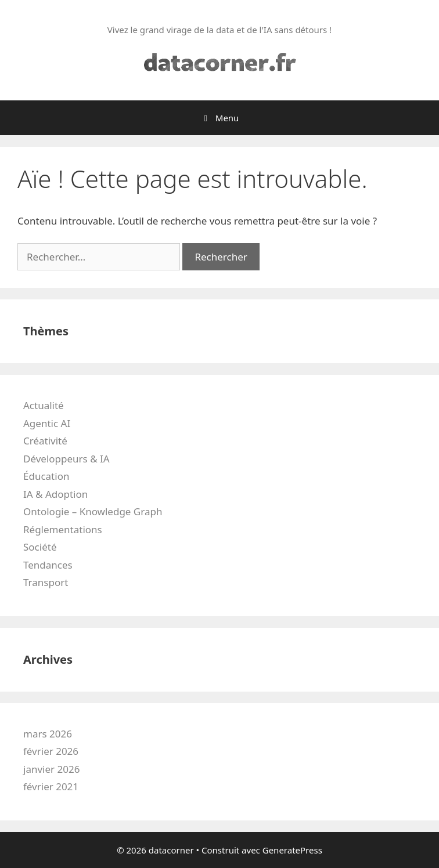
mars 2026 (48, 734)
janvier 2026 (51, 769)
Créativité (45, 441)
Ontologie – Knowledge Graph (93, 511)
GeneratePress (292, 850)
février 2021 (51, 786)
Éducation (46, 476)
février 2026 (51, 751)
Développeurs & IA (66, 459)
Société (40, 547)
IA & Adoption (55, 494)
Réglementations (63, 529)
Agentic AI (47, 423)
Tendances (48, 565)
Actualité (44, 405)
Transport (46, 582)
